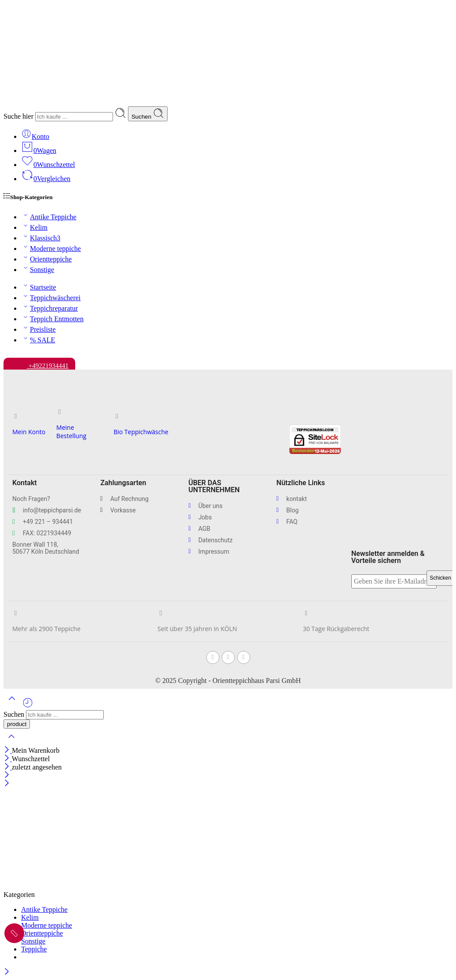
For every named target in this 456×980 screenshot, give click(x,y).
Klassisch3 (41, 238)
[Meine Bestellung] (60, 412)
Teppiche (34, 949)
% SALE (38, 340)
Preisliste (38, 329)
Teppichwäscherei (51, 298)
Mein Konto (29, 432)
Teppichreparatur (49, 308)
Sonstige (38, 270)
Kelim (34, 227)
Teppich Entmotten (52, 319)
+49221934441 (39, 363)
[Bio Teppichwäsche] (117, 416)
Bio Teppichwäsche (141, 432)
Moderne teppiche (51, 249)
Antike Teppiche (49, 217)
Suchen (148, 114)
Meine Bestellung (71, 432)
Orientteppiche (46, 259)
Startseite (39, 287)
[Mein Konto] (16, 416)
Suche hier (19, 116)
